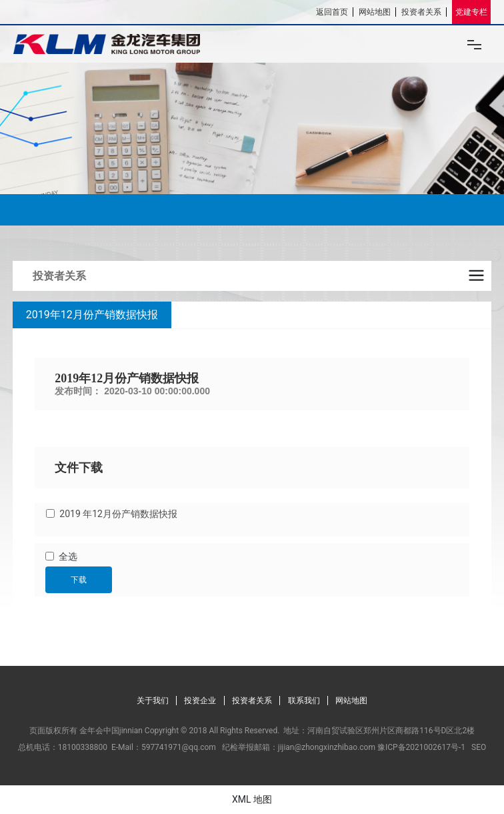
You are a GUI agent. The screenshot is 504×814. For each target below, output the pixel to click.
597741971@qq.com (179, 747)
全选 (68, 556)
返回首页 (332, 12)
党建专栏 (471, 12)
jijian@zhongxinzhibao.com (327, 747)
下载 (79, 580)
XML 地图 (252, 799)
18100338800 (83, 747)
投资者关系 (421, 12)
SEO (479, 747)
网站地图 (375, 12)
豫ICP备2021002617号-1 (421, 747)
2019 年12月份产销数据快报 (118, 514)
